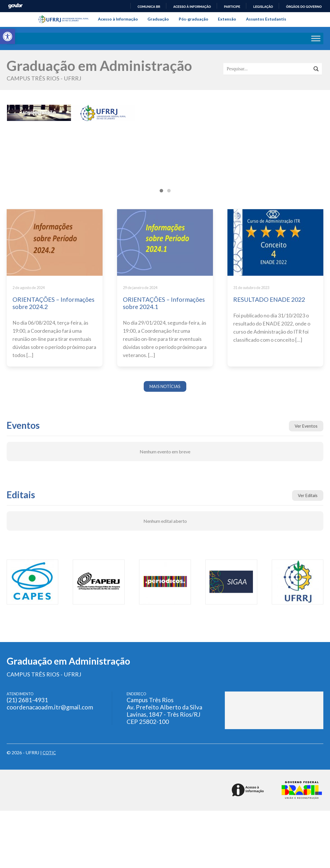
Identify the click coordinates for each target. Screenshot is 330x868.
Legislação (263, 7)
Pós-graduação (194, 19)
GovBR (15, 6)
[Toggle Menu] (316, 39)
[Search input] (269, 69)
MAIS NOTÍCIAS (165, 387)
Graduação (158, 19)
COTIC (50, 753)
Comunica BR (149, 7)
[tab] (161, 191)
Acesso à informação (192, 7)
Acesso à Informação (118, 19)
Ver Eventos (306, 427)
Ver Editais (307, 496)
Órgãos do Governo (304, 7)
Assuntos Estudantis (266, 19)
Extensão (227, 19)
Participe (232, 7)
